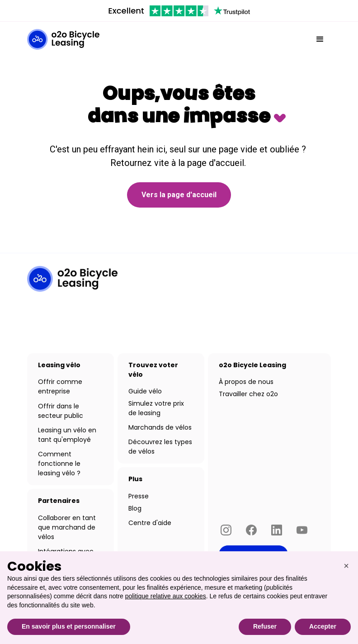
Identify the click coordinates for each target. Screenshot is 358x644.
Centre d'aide (150, 523)
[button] (320, 39)
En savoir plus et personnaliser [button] (69, 626)
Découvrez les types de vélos (160, 447)
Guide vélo (145, 391)
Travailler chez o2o (248, 394)
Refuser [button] (265, 626)
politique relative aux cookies (166, 596)
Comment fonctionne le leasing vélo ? (59, 464)
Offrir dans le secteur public (61, 411)
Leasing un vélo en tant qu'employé (67, 435)
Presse (139, 496)
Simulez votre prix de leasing (156, 408)
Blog (135, 508)
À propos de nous (246, 382)
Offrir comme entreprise (60, 386)
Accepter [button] (323, 626)
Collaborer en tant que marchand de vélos (67, 527)
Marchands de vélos (160, 427)
